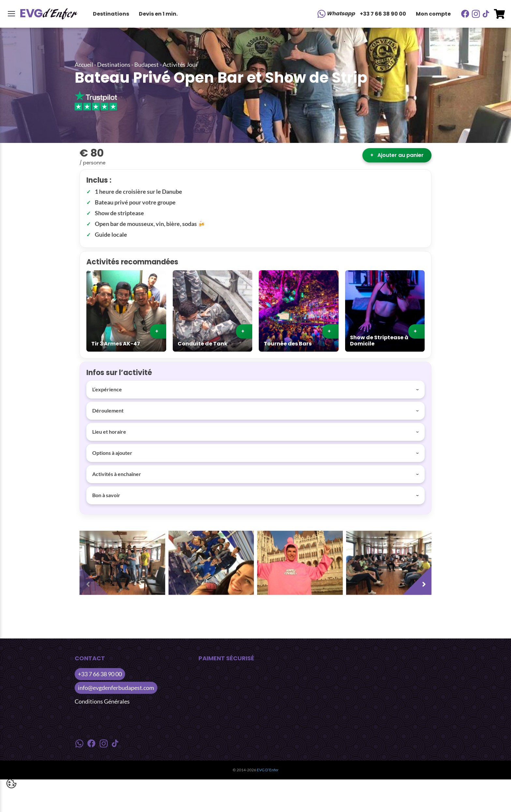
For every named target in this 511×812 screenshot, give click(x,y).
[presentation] (96, 579)
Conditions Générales (102, 701)
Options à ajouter (112, 453)
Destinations (111, 14)
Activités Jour (180, 64)
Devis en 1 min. (158, 14)
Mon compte (433, 14)
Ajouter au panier (397, 155)
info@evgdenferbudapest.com (116, 688)
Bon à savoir (106, 495)
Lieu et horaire (109, 432)
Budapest (146, 64)
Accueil (84, 64)
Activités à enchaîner (117, 474)
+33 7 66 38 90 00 (383, 14)
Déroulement (108, 410)
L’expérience (107, 389)
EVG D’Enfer (268, 770)
